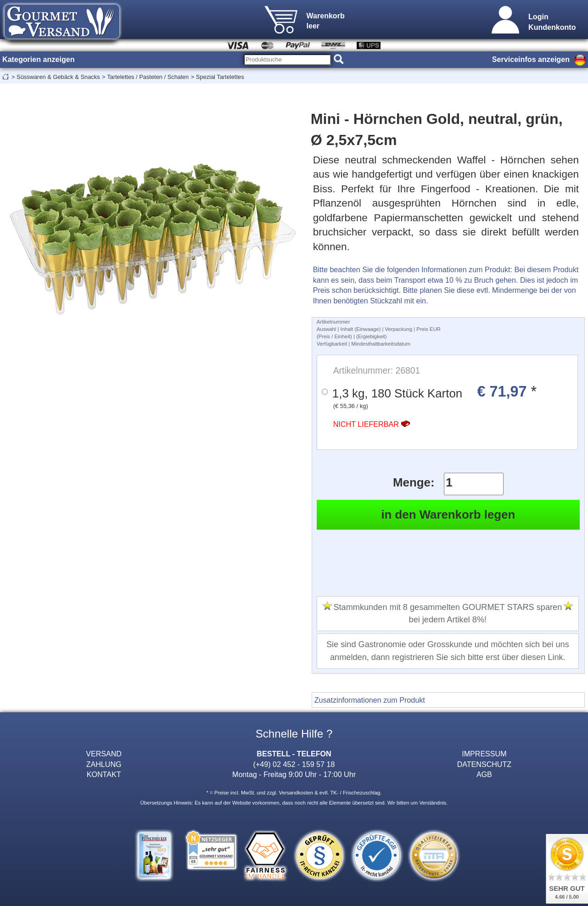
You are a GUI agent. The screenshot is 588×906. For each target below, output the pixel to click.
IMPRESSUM (484, 754)
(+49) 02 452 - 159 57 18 (294, 764)
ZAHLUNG (104, 764)
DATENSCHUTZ (484, 764)
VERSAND (104, 754)
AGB (484, 774)
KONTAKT (104, 774)
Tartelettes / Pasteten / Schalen (148, 77)
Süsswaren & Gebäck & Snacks (58, 77)
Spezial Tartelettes (220, 77)
